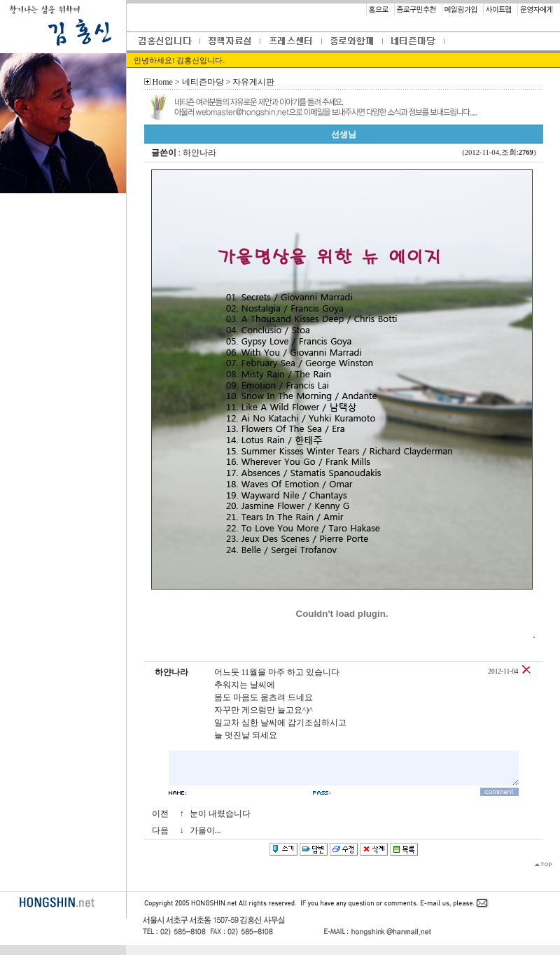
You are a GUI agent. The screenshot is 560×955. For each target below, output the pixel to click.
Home (163, 82)
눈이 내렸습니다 (220, 814)
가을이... (205, 830)
